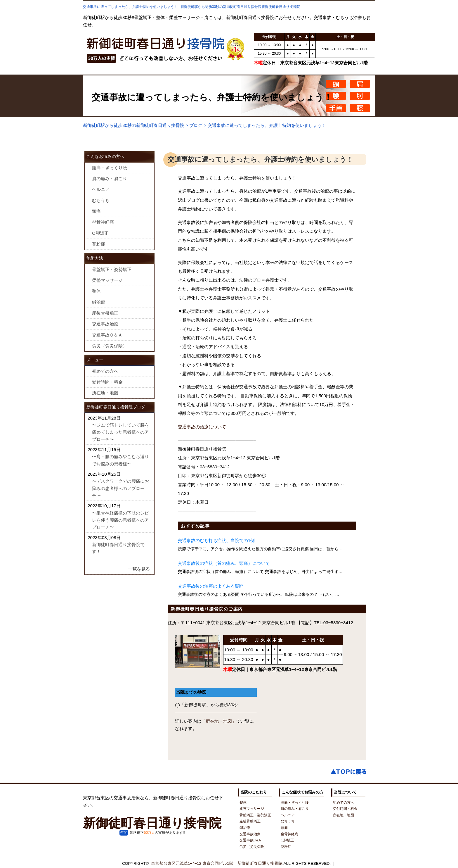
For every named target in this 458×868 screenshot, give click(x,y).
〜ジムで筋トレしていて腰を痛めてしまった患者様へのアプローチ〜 (120, 432)
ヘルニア (101, 189)
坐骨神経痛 (103, 222)
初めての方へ (105, 371)
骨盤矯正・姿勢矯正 (112, 269)
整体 (96, 291)
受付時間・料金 (107, 382)
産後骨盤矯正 (105, 313)
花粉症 (99, 244)
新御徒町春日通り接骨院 (152, 823)
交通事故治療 (105, 324)
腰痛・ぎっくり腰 (110, 168)
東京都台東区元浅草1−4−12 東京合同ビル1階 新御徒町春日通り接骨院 (217, 863)
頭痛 (96, 211)
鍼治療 (99, 302)
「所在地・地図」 (219, 721)
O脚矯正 (100, 233)
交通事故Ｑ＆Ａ (107, 335)
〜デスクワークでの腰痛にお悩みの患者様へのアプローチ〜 (120, 488)
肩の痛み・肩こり (110, 178)
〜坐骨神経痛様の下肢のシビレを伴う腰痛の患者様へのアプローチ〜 (120, 520)
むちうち (101, 200)
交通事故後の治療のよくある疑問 (211, 586)
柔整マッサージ (107, 280)
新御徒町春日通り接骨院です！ (118, 548)
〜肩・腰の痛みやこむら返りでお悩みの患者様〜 (120, 460)
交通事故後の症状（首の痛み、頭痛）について (224, 563)
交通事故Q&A (250, 840)
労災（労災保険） (110, 346)
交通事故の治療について (202, 427)
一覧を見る (139, 569)
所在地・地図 (105, 393)
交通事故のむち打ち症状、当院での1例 (216, 540)
